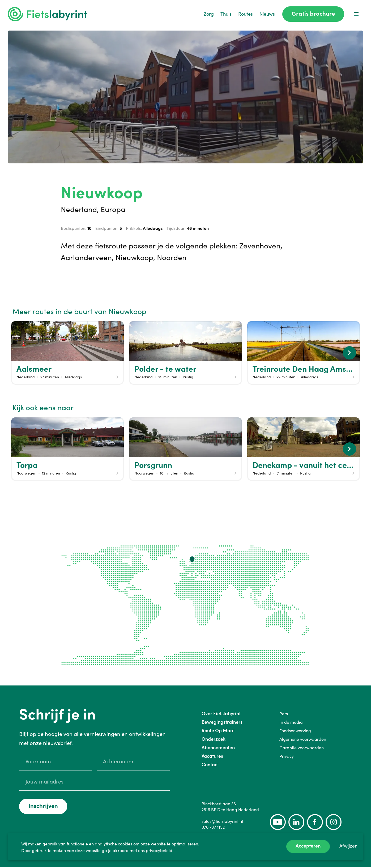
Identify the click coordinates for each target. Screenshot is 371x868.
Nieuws (267, 14)
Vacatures (212, 757)
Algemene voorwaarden (303, 740)
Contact (210, 765)
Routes (245, 14)
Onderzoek (214, 740)
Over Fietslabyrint (221, 714)
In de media (291, 723)
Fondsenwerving (295, 731)
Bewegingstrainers (222, 723)
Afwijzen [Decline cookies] (348, 846)
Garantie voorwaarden (302, 748)
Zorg (208, 14)
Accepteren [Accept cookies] (308, 846)
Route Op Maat (218, 731)
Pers (284, 714)
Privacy (287, 757)
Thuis (226, 14)
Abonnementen (218, 748)
